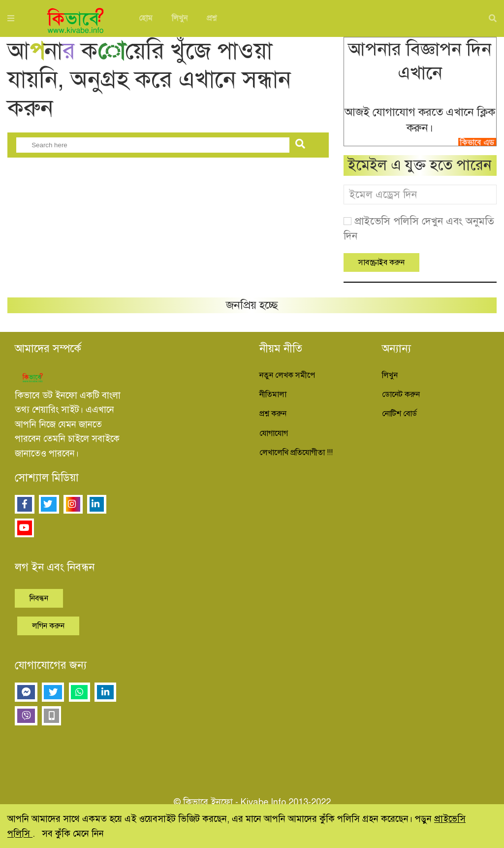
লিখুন (180, 18)
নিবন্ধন (39, 598)
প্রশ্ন (212, 18)
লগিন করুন (48, 626)
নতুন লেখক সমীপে (287, 375)
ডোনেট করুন (401, 394)
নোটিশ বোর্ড (399, 414)
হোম (146, 18)
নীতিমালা (273, 394)
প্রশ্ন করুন (273, 414)
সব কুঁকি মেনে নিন (73, 833)
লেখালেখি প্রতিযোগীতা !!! (296, 453)
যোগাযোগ (274, 433)
